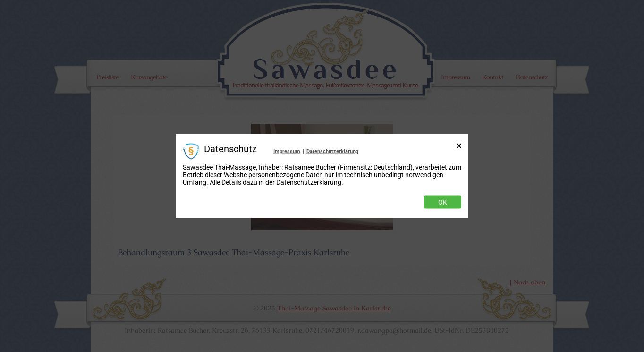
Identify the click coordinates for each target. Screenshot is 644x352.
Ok (443, 202)
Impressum (287, 151)
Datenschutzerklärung (332, 151)
